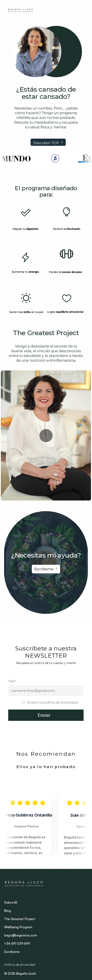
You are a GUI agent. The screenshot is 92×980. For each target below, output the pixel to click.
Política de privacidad (20, 965)
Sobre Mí (11, 902)
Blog (7, 911)
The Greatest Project (46, 333)
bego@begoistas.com (21, 935)
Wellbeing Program (18, 927)
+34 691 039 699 (17, 943)
